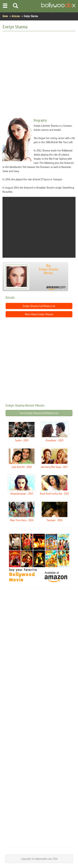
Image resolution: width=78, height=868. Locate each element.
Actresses (16, 16)
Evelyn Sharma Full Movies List (39, 306)
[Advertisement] (39, 73)
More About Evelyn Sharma (39, 314)
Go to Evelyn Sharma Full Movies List (39, 413)
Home (5, 16)
